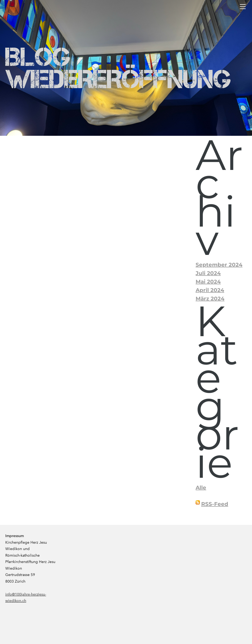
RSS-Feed (215, 504)
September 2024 (219, 265)
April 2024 (210, 290)
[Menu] (243, 7)
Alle (201, 488)
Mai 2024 (208, 282)
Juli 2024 (208, 273)
